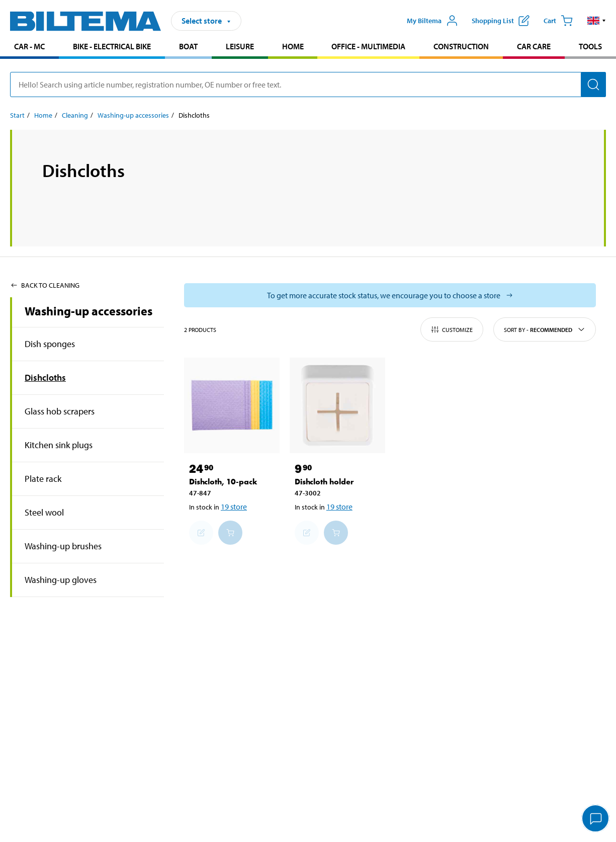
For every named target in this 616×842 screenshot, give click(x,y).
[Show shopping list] (501, 21)
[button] (597, 21)
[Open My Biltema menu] (432, 21)
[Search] (593, 85)
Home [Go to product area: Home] (293, 46)
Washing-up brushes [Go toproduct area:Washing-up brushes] (63, 546)
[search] (308, 85)
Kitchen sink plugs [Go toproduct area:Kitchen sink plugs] (59, 445)
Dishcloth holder (324, 482)
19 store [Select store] (234, 507)
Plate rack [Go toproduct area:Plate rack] (43, 479)
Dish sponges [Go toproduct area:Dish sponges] (50, 344)
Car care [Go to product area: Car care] (534, 46)
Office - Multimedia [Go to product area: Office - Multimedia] (368, 46)
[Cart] (558, 21)
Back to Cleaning (45, 285)
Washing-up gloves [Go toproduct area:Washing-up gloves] (61, 580)
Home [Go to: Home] (43, 115)
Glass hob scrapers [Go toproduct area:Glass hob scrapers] (60, 411)
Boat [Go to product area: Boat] (188, 46)
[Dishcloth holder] (337, 405)
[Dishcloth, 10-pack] (232, 405)
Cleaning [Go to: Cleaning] (75, 115)
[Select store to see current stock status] (390, 295)
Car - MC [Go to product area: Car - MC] (29, 46)
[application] (596, 819)
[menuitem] (29, 48)
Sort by (545, 329)
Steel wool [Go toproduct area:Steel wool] (44, 512)
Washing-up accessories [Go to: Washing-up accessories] (133, 115)
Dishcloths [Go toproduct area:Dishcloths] (45, 377)
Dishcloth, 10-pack (223, 482)
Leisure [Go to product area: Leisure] (240, 46)
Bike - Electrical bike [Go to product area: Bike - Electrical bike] (112, 46)
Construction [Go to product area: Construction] (461, 46)
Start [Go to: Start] (17, 115)
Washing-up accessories (89, 311)
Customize (452, 329)
